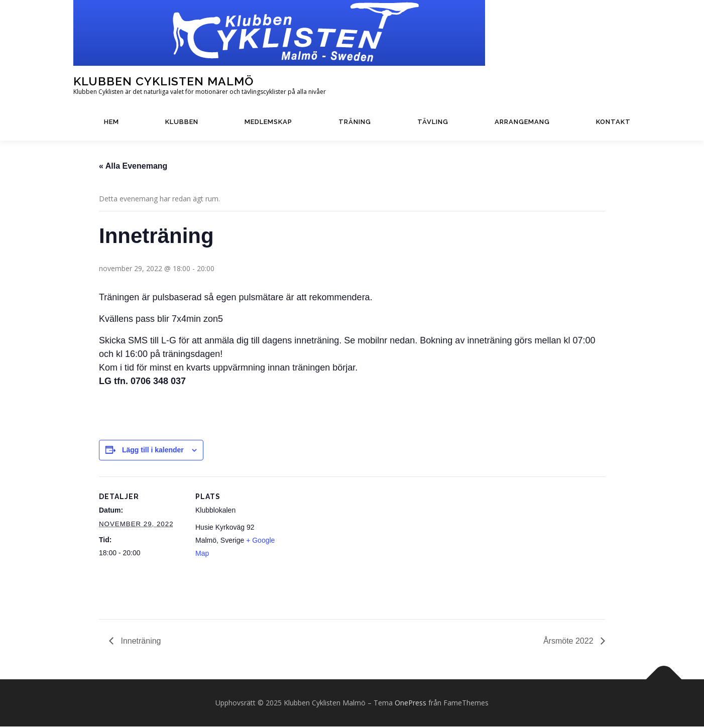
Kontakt (613, 122)
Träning (355, 122)
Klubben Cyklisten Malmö (163, 81)
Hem (111, 122)
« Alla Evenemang (133, 167)
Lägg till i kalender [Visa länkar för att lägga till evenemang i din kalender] (153, 451)
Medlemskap (268, 122)
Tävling (433, 122)
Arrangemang (522, 122)
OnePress (410, 704)
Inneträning (140, 642)
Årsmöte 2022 (569, 642)
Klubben (182, 122)
